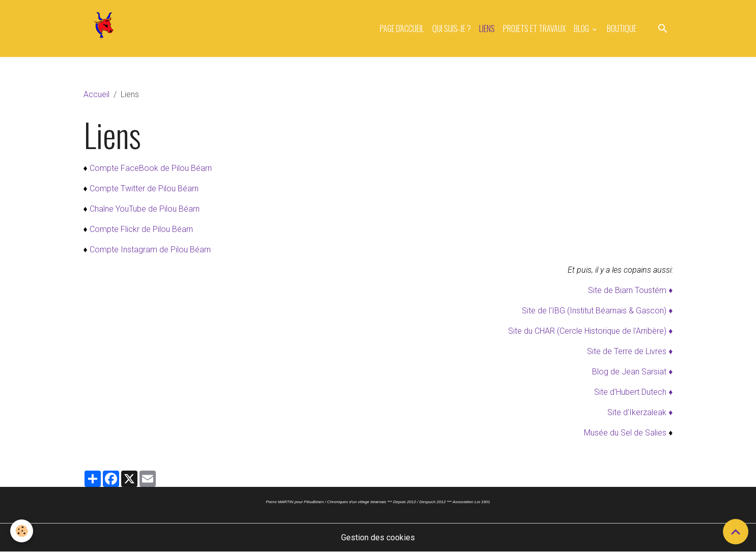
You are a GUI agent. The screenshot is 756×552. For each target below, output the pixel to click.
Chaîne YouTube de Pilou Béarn (145, 209)
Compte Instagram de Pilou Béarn (150, 250)
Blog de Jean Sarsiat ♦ (632, 372)
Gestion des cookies (378, 538)
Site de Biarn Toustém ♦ (630, 290)
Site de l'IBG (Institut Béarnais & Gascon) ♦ (597, 311)
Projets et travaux (534, 28)
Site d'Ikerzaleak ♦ (640, 412)
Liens (487, 28)
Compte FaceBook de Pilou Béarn (151, 168)
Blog (582, 28)
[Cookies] (22, 531)
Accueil (96, 94)
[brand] (106, 28)
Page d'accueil (402, 28)
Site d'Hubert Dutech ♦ (633, 392)
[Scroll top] (736, 532)
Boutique (622, 28)
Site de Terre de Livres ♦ (630, 351)
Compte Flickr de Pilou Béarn (141, 229)
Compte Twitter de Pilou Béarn (144, 188)
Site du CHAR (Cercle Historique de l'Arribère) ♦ (590, 331)
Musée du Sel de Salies (625, 433)
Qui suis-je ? (452, 28)
